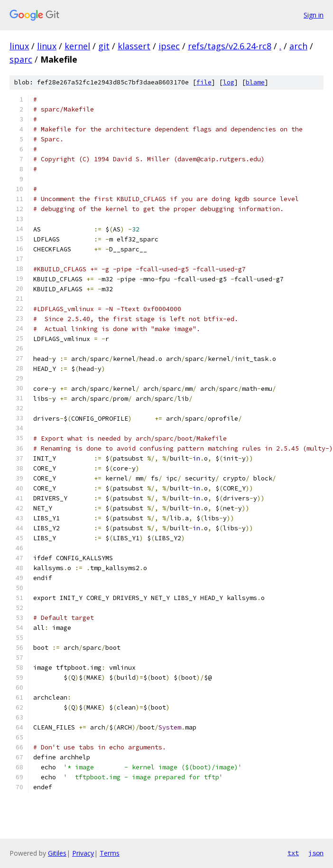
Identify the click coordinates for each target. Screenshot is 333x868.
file (204, 82)
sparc (21, 59)
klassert (134, 46)
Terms (110, 853)
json (316, 853)
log (229, 82)
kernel (77, 46)
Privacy (83, 853)
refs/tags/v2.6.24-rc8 (230, 46)
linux (19, 46)
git (104, 46)
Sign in (314, 15)
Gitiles (57, 853)
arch (298, 46)
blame (255, 82)
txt (293, 853)
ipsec (169, 46)
